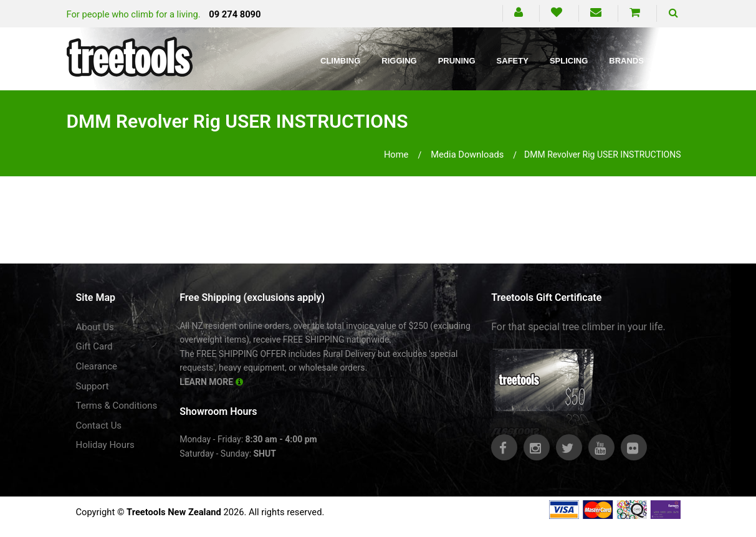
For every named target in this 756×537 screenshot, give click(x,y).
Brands (626, 61)
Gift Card (94, 346)
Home (396, 154)
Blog (677, 61)
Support (93, 386)
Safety (513, 61)
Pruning (457, 61)
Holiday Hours (105, 445)
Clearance (97, 366)
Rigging (399, 61)
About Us (95, 327)
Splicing (569, 61)
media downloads (467, 154)
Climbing (340, 61)
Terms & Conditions (117, 406)
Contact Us (99, 425)
